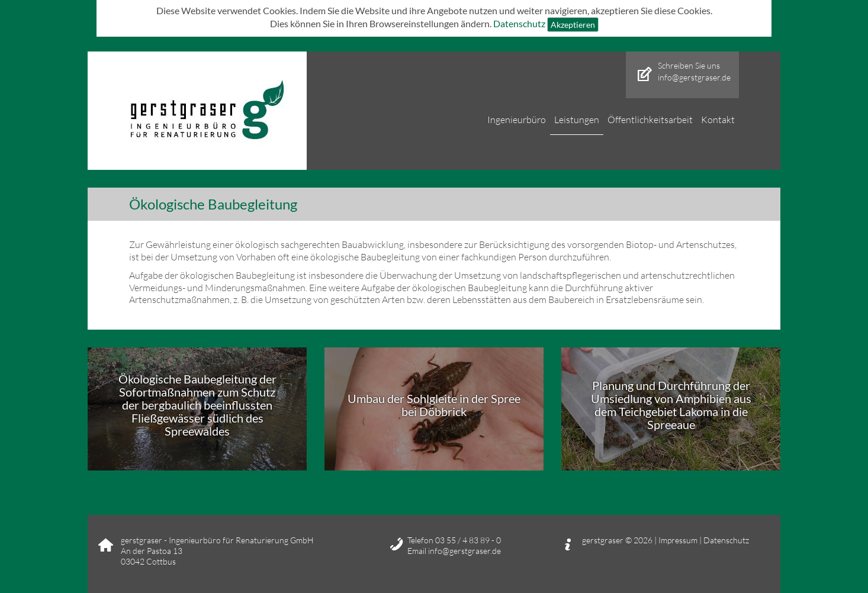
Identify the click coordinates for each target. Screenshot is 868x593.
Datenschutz (519, 23)
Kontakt (718, 120)
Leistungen (577, 120)
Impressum (679, 540)
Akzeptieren (573, 25)
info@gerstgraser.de (694, 77)
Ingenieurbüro (517, 120)
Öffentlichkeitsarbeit (650, 120)
